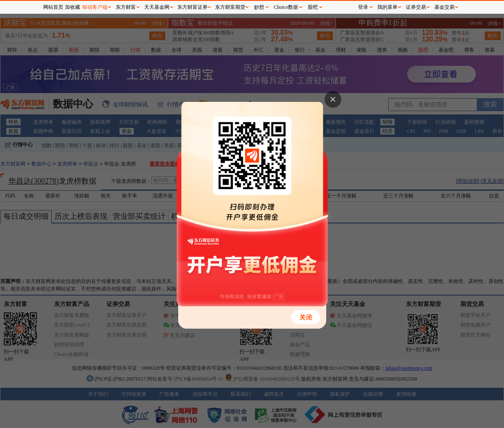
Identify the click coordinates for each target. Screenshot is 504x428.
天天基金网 (157, 7)
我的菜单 (387, 7)
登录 (363, 7)
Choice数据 (286, 7)
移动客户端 (95, 7)
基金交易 (444, 7)
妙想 (259, 7)
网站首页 (53, 7)
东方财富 (126, 7)
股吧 (313, 7)
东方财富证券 (192, 7)
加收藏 (73, 7)
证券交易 (416, 7)
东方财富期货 (230, 7)
